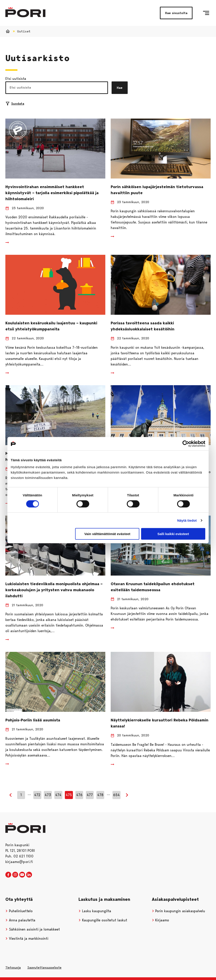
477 (90, 795)
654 (116, 795)
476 (79, 795)
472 (37, 795)
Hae (120, 88)
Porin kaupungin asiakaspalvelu (179, 911)
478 (100, 795)
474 (58, 795)
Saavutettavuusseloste (44, 967)
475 (69, 795)
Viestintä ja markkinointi (27, 939)
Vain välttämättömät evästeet (107, 534)
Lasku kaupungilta (95, 911)
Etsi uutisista (16, 79)
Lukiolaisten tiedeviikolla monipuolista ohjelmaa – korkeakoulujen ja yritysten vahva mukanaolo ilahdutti (54, 590)
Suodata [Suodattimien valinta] (15, 104)
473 (48, 795)
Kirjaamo (161, 920)
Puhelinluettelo (19, 911)
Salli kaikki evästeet (173, 534)
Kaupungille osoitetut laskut (103, 920)
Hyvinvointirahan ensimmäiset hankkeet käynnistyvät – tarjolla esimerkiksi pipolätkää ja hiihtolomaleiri (52, 193)
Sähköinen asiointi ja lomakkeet (33, 929)
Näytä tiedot (187, 520)
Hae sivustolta (176, 13)
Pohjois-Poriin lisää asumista (33, 720)
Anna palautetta (20, 920)
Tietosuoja (13, 967)
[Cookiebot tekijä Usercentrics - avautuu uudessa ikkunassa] (186, 444)
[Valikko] (206, 13)
